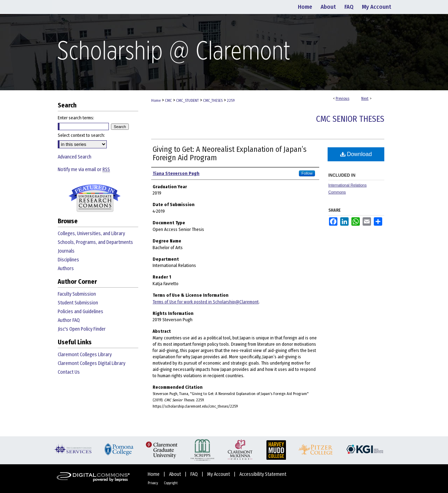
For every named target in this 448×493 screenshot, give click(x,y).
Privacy (153, 483)
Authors (66, 269)
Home (156, 101)
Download (356, 154)
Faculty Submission (77, 294)
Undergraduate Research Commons (94, 198)
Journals (66, 251)
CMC (168, 101)
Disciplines (68, 260)
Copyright (171, 483)
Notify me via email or (84, 170)
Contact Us (69, 372)
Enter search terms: (76, 118)
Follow (307, 173)
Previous (342, 98)
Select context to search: (81, 135)
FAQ (195, 474)
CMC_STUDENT (187, 101)
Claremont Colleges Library (85, 355)
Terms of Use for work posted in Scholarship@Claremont (206, 302)
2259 (231, 101)
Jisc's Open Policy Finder (82, 329)
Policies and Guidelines (80, 312)
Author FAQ (69, 320)
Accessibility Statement (263, 474)
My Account (219, 474)
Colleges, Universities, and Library (91, 234)
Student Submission (78, 303)
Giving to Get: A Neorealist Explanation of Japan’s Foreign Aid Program (230, 153)
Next (365, 98)
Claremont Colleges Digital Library (92, 363)
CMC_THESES (213, 101)
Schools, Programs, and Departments (95, 242)
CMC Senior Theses (350, 119)
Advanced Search (75, 157)
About (176, 474)
